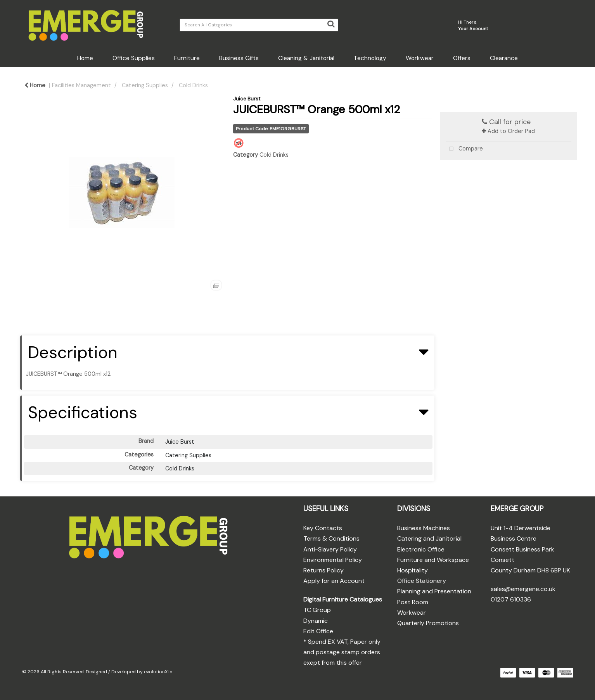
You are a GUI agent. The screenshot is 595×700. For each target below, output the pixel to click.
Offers (462, 58)
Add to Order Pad (508, 131)
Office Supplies (134, 58)
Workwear (420, 58)
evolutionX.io (158, 672)
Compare (464, 149)
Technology (370, 58)
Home (85, 58)
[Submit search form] (331, 24)
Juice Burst (247, 99)
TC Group (317, 610)
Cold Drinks (193, 85)
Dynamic (316, 621)
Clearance (504, 58)
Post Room (413, 602)
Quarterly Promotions (428, 623)
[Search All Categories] (259, 25)
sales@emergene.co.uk (523, 589)
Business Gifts (239, 58)
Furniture (187, 58)
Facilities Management (81, 85)
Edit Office (318, 631)
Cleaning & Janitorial (306, 58)
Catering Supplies (145, 85)
